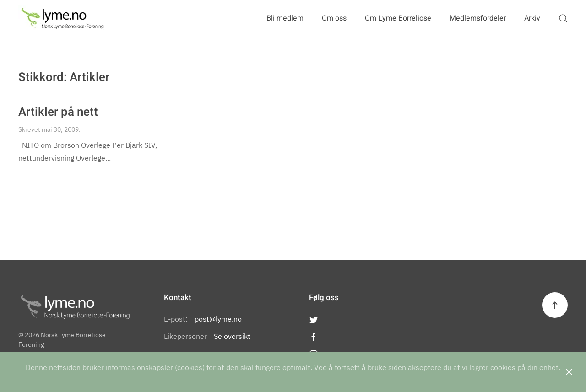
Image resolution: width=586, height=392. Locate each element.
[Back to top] (555, 305)
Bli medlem (285, 18)
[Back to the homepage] (62, 18)
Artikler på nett (58, 112)
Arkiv (532, 18)
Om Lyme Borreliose (398, 18)
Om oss (334, 18)
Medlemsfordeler (478, 18)
